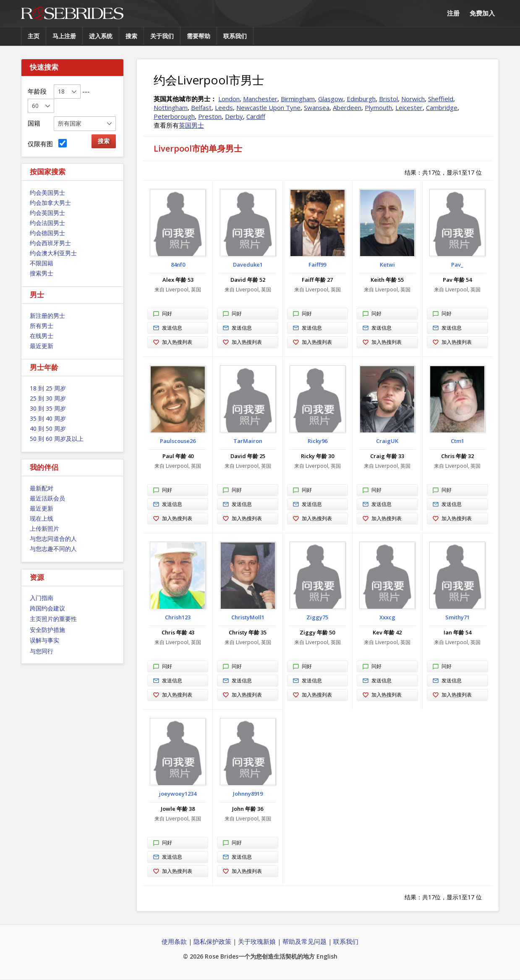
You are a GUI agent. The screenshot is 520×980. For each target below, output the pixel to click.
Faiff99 (317, 265)
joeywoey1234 (178, 794)
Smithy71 (457, 617)
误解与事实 (44, 640)
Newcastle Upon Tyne (268, 107)
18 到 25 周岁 (48, 388)
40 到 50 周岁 (48, 428)
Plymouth (378, 107)
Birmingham (298, 99)
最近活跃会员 (47, 498)
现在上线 (42, 518)
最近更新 (42, 346)
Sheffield (441, 99)
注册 (453, 13)
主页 (34, 36)
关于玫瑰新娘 (257, 941)
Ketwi (387, 265)
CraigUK (387, 441)
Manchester (260, 99)
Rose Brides (72, 14)
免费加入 (482, 13)
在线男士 (42, 336)
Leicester (409, 107)
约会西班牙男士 (50, 243)
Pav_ (457, 265)
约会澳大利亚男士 (53, 253)
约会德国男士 (47, 233)
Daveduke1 (248, 265)
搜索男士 (42, 273)
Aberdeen (347, 107)
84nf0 (178, 265)
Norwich (413, 99)
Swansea (317, 107)
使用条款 (174, 941)
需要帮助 (199, 36)
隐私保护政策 (212, 941)
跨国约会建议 (47, 608)
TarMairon (248, 441)
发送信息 (167, 328)
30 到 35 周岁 (48, 408)
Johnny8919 (248, 794)
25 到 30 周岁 (48, 398)
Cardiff (256, 116)
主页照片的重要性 (53, 619)
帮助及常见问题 (304, 941)
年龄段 (37, 91)
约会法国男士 (47, 223)
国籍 (34, 123)
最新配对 (42, 488)
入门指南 (42, 598)
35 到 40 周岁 (48, 418)
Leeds (224, 107)
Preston (210, 116)
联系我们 (235, 36)
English (327, 956)
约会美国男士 (47, 193)
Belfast (201, 107)
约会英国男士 (47, 213)
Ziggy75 (317, 617)
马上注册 (64, 36)
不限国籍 (42, 263)
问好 (162, 314)
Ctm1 (457, 441)
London (229, 99)
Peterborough (174, 116)
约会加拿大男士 (50, 203)
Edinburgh (361, 99)
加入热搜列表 (172, 342)
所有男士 (42, 326)
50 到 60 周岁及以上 (57, 439)
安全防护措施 (47, 630)
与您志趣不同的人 (53, 549)
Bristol (388, 99)
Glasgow (331, 99)
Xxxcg (387, 617)
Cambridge (442, 107)
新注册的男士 (47, 316)
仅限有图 (47, 143)
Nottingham (171, 107)
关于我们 (162, 36)
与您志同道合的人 (53, 538)
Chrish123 (178, 617)
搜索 (131, 36)
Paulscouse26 (178, 441)
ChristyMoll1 (248, 617)
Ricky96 (317, 441)
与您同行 (42, 651)
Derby (234, 116)
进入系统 (101, 36)
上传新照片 (44, 528)
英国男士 (191, 125)
